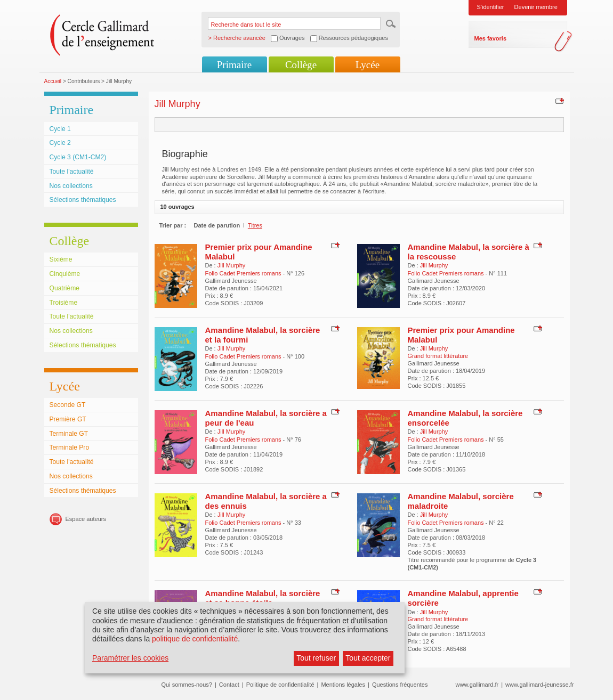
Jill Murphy (232, 265)
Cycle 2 (60, 143)
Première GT (68, 419)
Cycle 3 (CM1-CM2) (78, 157)
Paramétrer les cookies (130, 658)
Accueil (53, 81)
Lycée (368, 65)
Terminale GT (69, 434)
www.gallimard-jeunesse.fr (539, 685)
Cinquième (65, 274)
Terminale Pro (70, 447)
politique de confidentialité (195, 639)
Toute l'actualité (72, 172)
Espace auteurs (86, 519)
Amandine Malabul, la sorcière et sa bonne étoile (263, 598)
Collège (301, 65)
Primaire (234, 65)
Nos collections (71, 186)
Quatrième (64, 288)
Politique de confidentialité (280, 685)
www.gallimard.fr (477, 685)
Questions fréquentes (400, 685)
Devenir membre (536, 7)
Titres (255, 225)
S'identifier (491, 7)
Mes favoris (491, 38)
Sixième (61, 259)
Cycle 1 (60, 129)
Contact (229, 685)
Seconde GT (68, 405)
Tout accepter (368, 658)
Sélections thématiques (83, 200)
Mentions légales (343, 685)
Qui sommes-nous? (187, 685)
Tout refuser (316, 658)
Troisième (64, 303)
